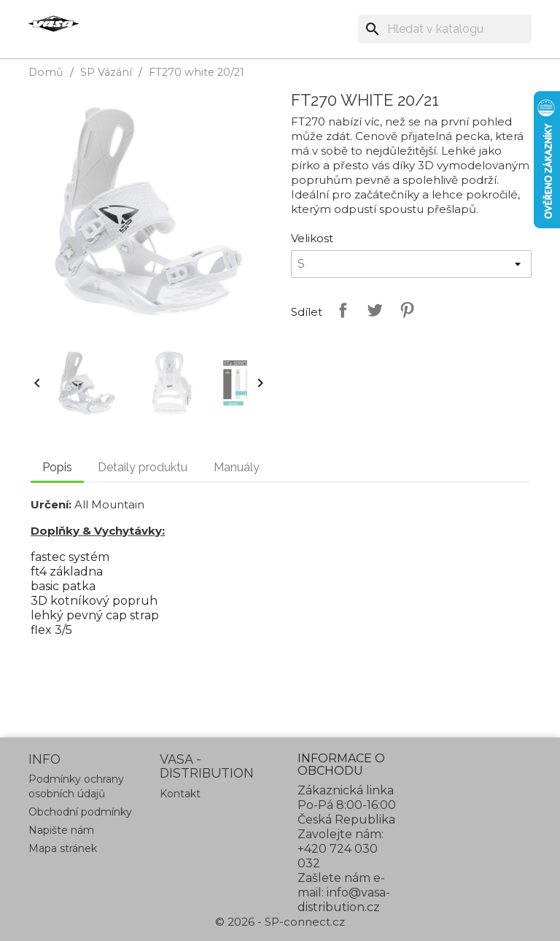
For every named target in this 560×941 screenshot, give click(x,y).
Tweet (372, 310)
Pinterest (404, 310)
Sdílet (340, 310)
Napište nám (61, 830)
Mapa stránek (63, 848)
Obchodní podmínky (80, 812)
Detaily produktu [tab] (143, 467)
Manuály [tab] (237, 467)
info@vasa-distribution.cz (344, 900)
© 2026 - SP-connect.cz (280, 922)
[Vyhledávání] (445, 29)
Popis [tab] (57, 467)
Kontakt (180, 794)
